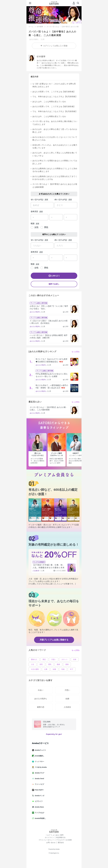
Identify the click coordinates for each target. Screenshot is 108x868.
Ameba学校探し (40, 818)
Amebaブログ (39, 773)
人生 (33, 664)
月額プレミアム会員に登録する (54, 640)
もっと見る (76, 352)
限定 (44, 659)
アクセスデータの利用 (64, 840)
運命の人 (34, 659)
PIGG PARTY (39, 790)
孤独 (67, 664)
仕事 (46, 669)
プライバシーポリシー (46, 840)
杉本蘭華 (40, 27)
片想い (54, 659)
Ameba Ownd (39, 779)
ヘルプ (48, 835)
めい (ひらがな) (61, 199)
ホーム (31, 27)
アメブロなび (39, 813)
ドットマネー (39, 762)
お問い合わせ (51, 843)
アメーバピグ (39, 784)
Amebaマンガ (39, 796)
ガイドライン (49, 838)
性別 (33, 224)
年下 (72, 669)
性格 (63, 669)
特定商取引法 (61, 838)
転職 (54, 669)
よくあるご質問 (58, 835)
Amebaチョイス (40, 750)
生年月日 (34, 212)
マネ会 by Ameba (40, 767)
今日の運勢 (35, 669)
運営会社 (61, 843)
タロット (65, 659)
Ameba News (39, 807)
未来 (75, 659)
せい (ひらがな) (37, 199)
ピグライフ (38, 801)
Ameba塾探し (39, 756)
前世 (41, 664)
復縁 (58, 664)
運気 (50, 664)
